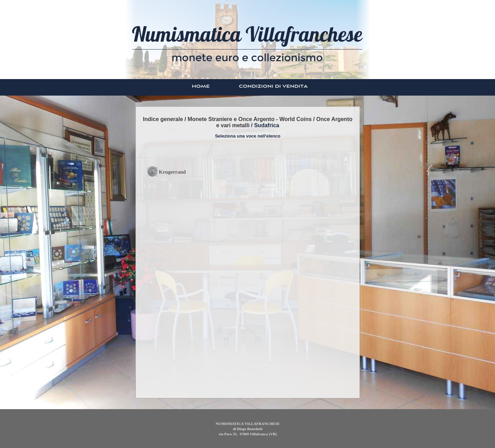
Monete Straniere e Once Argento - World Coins (250, 119)
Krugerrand (172, 172)
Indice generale (163, 119)
